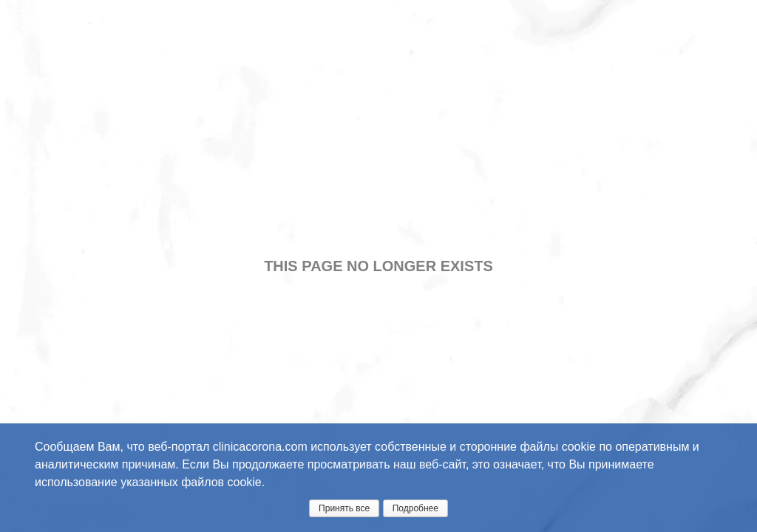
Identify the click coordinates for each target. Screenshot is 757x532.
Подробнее (415, 508)
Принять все (344, 508)
